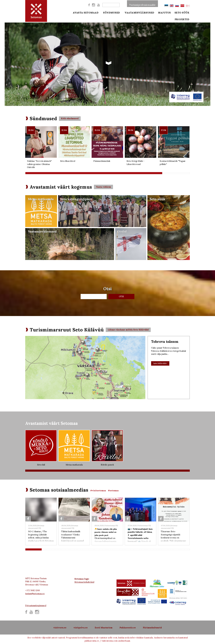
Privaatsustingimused (36, 605)
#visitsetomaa (98, 491)
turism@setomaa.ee (35, 594)
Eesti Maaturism (104, 628)
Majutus (164, 13)
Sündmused (111, 13)
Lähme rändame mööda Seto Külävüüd (128, 330)
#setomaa (113, 491)
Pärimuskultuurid (152, 628)
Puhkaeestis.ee (128, 628)
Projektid (183, 20)
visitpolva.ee (81, 628)
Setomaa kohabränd (84, 582)
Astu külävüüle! (160, 363)
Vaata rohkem (103, 187)
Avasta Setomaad (86, 13)
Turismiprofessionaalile (142, 5)
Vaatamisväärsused (139, 13)
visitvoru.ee (60, 628)
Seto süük (183, 13)
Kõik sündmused (70, 118)
